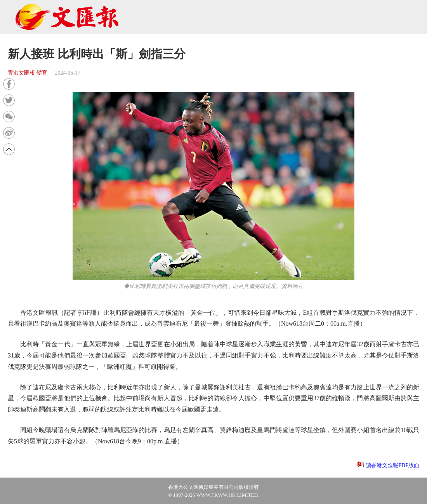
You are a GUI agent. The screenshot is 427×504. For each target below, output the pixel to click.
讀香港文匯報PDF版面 (392, 465)
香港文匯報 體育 (28, 73)
